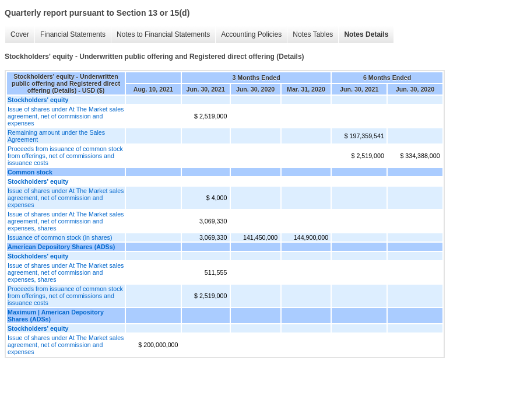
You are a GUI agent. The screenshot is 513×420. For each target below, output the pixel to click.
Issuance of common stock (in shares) (60, 237)
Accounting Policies (251, 34)
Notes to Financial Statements (163, 34)
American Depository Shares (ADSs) (61, 247)
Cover (20, 34)
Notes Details (366, 34)
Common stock (30, 172)
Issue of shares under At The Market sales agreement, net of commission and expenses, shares (66, 221)
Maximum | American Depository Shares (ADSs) (56, 316)
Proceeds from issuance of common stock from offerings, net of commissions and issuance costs (65, 156)
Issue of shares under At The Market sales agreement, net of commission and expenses (66, 116)
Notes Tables (313, 34)
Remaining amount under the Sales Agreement (56, 136)
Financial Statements (73, 34)
